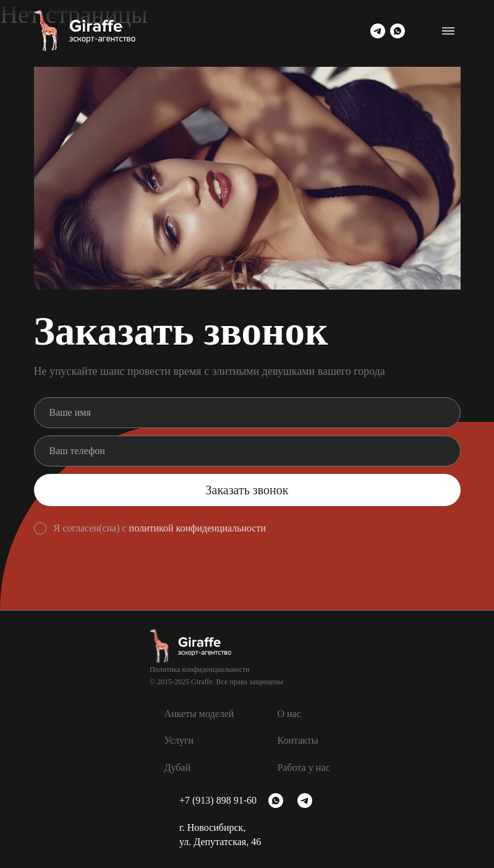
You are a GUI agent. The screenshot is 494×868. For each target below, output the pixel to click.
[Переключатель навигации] (448, 31)
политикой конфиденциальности (198, 528)
